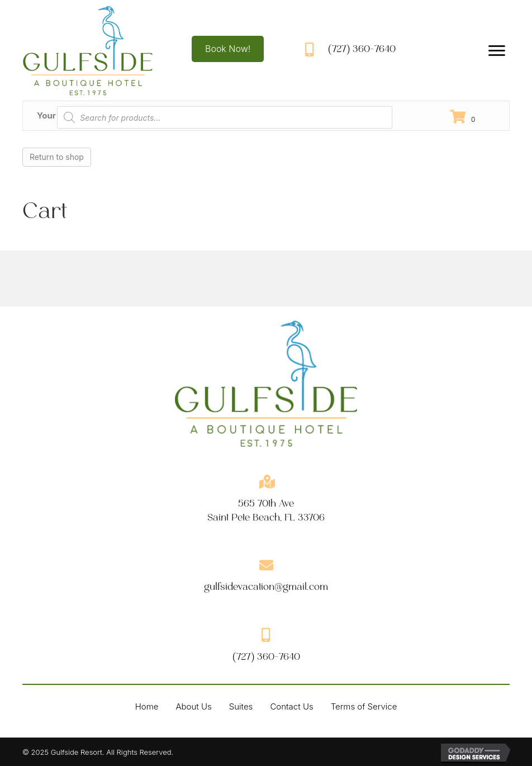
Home (147, 706)
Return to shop (57, 157)
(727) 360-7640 (362, 49)
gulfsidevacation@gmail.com (266, 587)
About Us (193, 706)
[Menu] (497, 51)
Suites (241, 706)
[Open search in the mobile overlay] (225, 117)
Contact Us (291, 706)
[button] (228, 49)
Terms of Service (364, 706)
